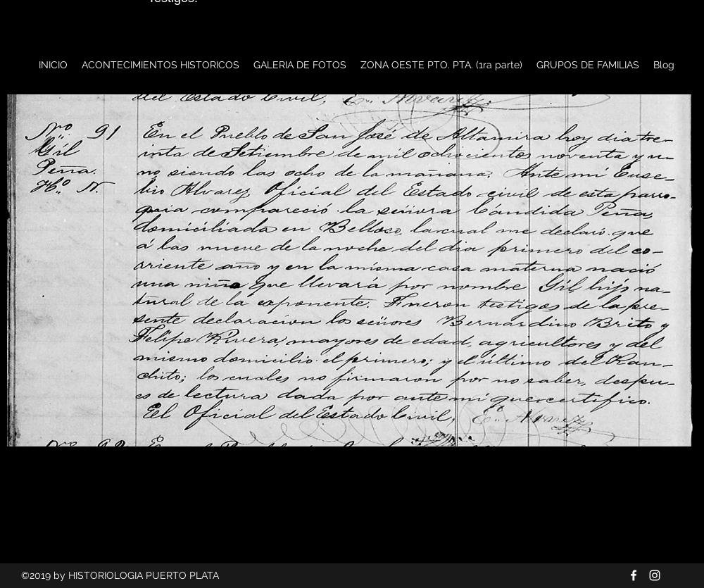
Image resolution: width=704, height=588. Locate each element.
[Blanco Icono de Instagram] (655, 575)
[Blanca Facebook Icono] (634, 575)
